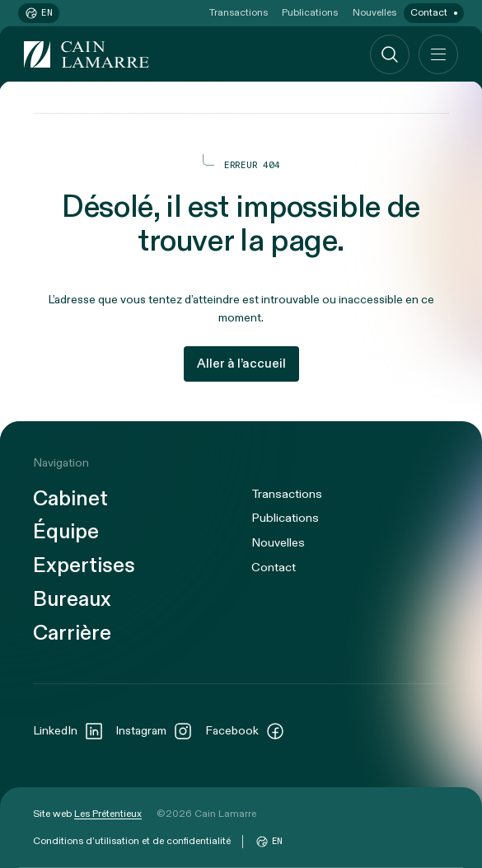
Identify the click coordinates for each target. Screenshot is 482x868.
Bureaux (72, 600)
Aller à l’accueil (241, 364)
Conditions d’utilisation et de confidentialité (132, 841)
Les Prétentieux (108, 814)
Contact (429, 12)
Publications (310, 12)
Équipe (66, 533)
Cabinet (70, 500)
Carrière (72, 634)
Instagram (154, 731)
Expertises (84, 566)
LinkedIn (68, 731)
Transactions (239, 12)
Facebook (245, 731)
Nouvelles (374, 12)
